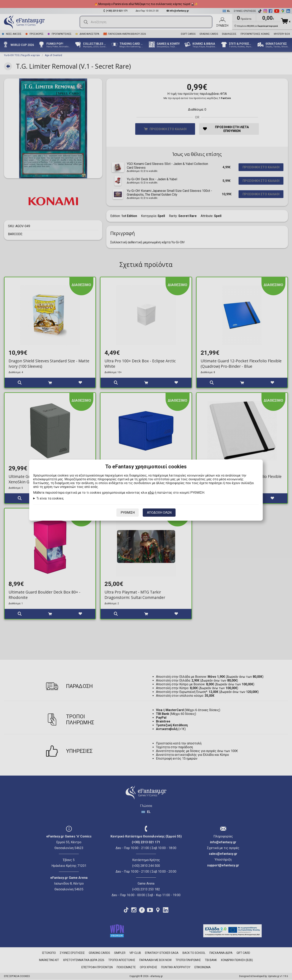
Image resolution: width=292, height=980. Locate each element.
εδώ (151, 493)
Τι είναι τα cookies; (50, 498)
